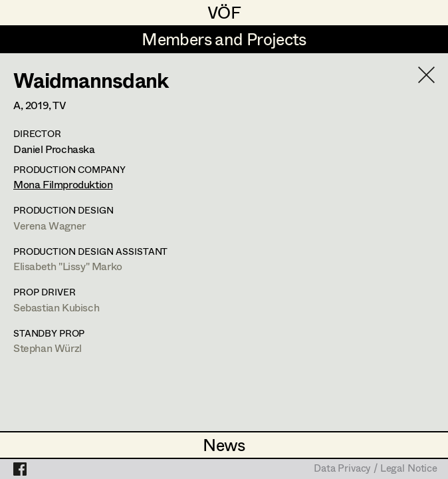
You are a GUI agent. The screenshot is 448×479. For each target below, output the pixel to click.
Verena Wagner (50, 225)
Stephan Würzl (48, 348)
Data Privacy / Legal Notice (376, 469)
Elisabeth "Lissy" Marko (68, 266)
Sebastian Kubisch (56, 307)
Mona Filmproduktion (63, 184)
